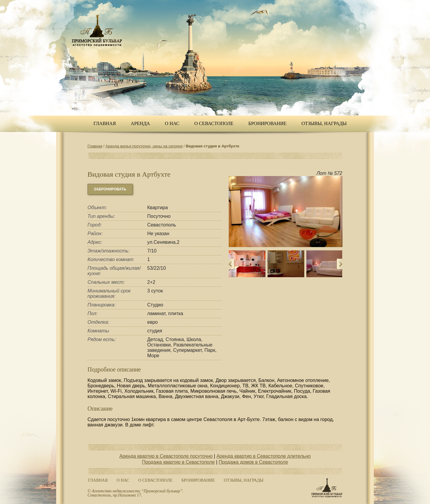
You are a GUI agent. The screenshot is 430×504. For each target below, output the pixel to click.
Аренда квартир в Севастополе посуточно (166, 456)
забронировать (110, 189)
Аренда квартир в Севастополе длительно (264, 456)
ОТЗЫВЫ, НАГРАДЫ (324, 123)
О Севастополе (214, 123)
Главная (105, 123)
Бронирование (268, 123)
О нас (172, 123)
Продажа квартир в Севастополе (178, 462)
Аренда (140, 123)
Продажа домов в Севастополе (253, 462)
